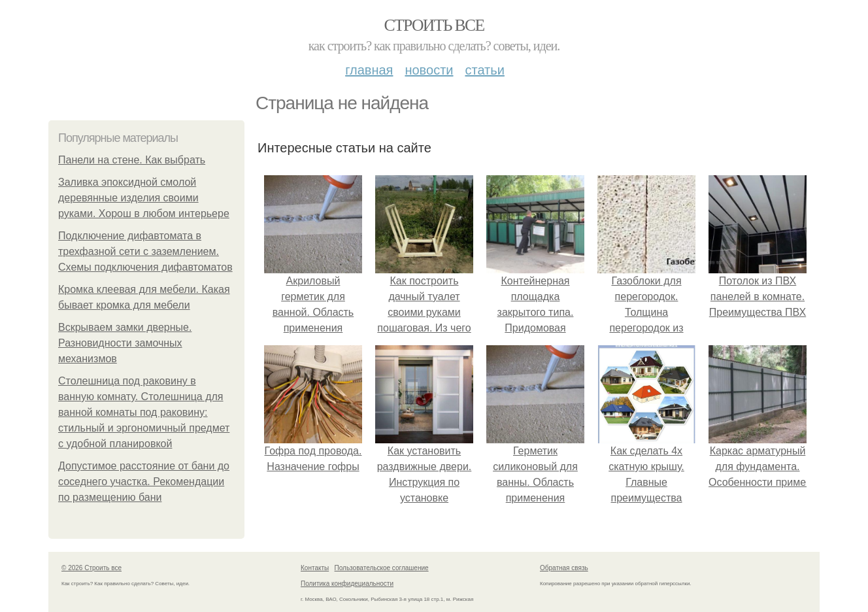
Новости (429, 70)
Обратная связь (564, 568)
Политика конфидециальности (347, 584)
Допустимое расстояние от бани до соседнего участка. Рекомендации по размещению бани (144, 482)
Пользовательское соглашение (382, 568)
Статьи (484, 70)
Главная (369, 70)
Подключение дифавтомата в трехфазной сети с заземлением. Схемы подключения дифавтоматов (145, 251)
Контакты (315, 568)
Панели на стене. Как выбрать (132, 160)
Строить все (434, 25)
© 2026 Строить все (92, 568)
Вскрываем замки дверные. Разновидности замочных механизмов (125, 343)
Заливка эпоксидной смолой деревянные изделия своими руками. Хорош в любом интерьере (144, 198)
